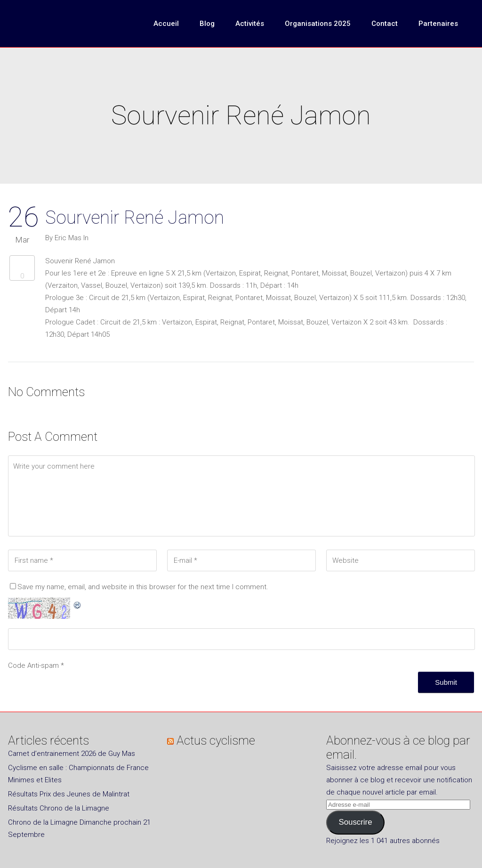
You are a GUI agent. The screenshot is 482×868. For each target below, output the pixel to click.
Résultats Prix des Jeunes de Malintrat (69, 794)
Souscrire (355, 822)
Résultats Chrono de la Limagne (59, 808)
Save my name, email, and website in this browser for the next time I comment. (143, 587)
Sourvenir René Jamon (135, 218)
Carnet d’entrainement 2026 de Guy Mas (72, 754)
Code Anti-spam (33, 665)
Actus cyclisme (216, 740)
